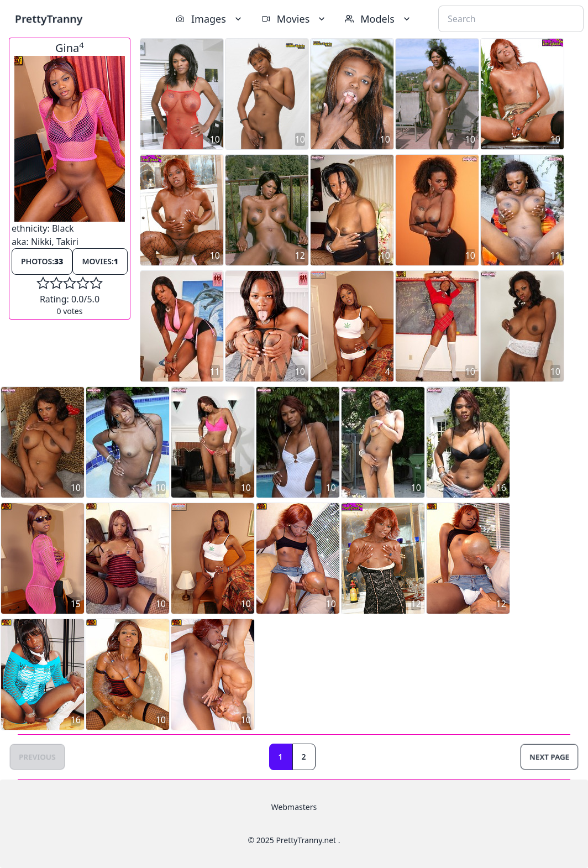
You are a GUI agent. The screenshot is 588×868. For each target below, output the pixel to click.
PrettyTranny (49, 19)
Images (210, 19)
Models (379, 19)
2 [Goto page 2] (304, 757)
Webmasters (294, 807)
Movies (294, 19)
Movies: (100, 261)
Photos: (42, 261)
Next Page (549, 757)
